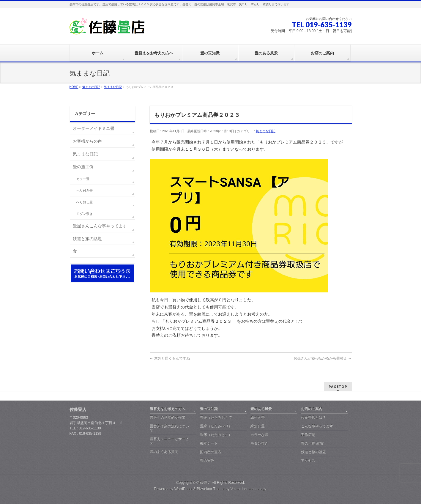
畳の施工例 (83, 167)
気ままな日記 (266, 131)
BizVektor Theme (211, 489)
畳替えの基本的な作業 (168, 418)
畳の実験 (207, 461)
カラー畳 (83, 179)
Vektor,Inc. (239, 489)
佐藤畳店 (204, 483)
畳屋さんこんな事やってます (100, 226)
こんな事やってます (317, 426)
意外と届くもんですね (170, 358)
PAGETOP (338, 386)
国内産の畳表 (211, 452)
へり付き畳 (85, 190)
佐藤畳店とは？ (313, 418)
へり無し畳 (85, 202)
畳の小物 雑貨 (312, 443)
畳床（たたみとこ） (216, 435)
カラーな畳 (259, 435)
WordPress (183, 489)
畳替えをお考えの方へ (168, 409)
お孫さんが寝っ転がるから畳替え (323, 358)
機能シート (209, 443)
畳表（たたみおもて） (218, 418)
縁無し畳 (258, 426)
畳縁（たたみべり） (216, 426)
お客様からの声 (87, 141)
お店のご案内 (312, 409)
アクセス (308, 461)
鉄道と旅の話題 (87, 239)
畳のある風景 (261, 409)
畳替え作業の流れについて (169, 428)
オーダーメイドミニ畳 (94, 128)
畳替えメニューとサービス (169, 441)
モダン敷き (85, 214)
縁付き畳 (258, 418)
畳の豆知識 (209, 409)
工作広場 (308, 435)
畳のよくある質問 (164, 452)
